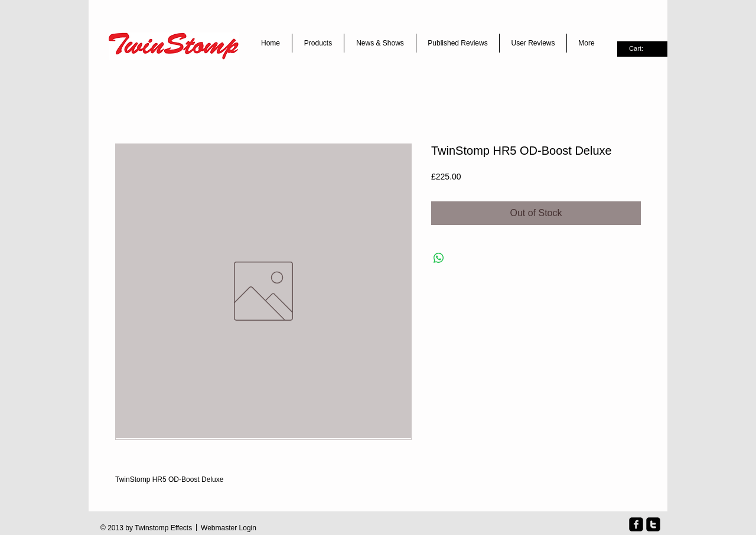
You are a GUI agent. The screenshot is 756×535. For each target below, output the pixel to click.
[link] (642, 49)
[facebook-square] (636, 524)
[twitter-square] (653, 524)
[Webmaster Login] (229, 528)
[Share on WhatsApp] (439, 258)
